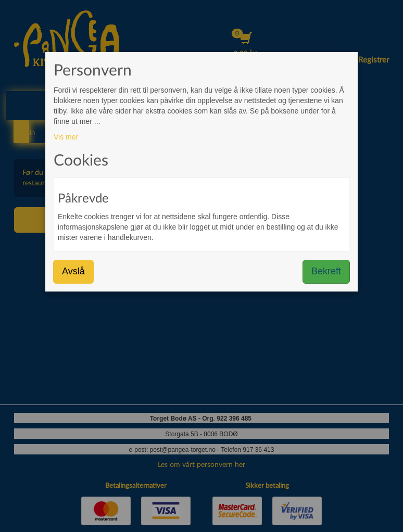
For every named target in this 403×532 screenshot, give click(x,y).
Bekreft (326, 271)
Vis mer (66, 137)
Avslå (73, 271)
